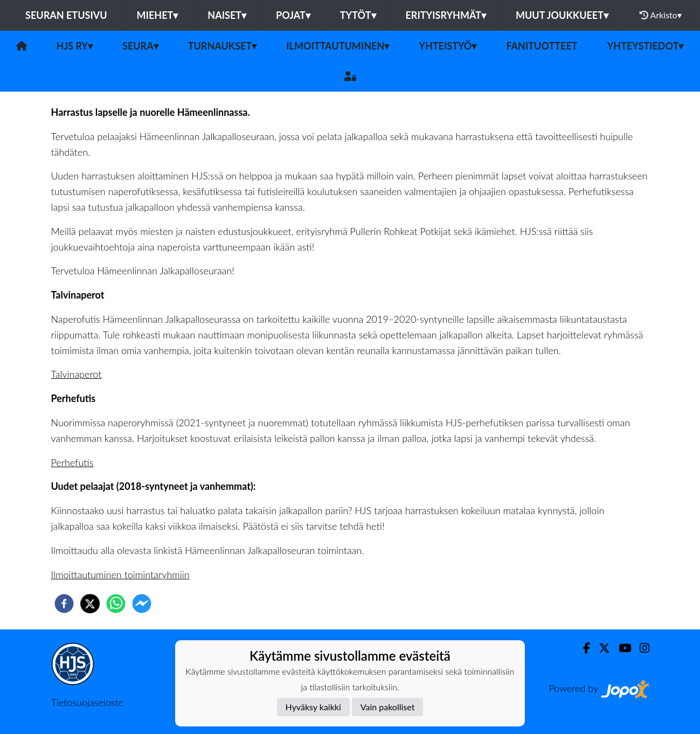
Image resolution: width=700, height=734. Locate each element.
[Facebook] (582, 648)
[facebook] (64, 604)
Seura (140, 46)
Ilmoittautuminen (338, 46)
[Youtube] (621, 648)
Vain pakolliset (388, 707)
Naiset (227, 15)
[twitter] (90, 604)
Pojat (293, 15)
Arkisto (661, 15)
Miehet (158, 15)
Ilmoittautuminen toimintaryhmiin (120, 574)
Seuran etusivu (66, 15)
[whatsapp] (116, 604)
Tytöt (358, 15)
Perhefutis (72, 462)
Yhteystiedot (646, 46)
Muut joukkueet (562, 15)
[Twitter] (600, 648)
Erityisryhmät (446, 15)
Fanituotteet (542, 46)
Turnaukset (223, 46)
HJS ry (75, 46)
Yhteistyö (448, 46)
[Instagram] (640, 648)
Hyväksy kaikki (313, 707)
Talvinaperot (77, 374)
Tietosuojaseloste (87, 702)
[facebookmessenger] (142, 604)
